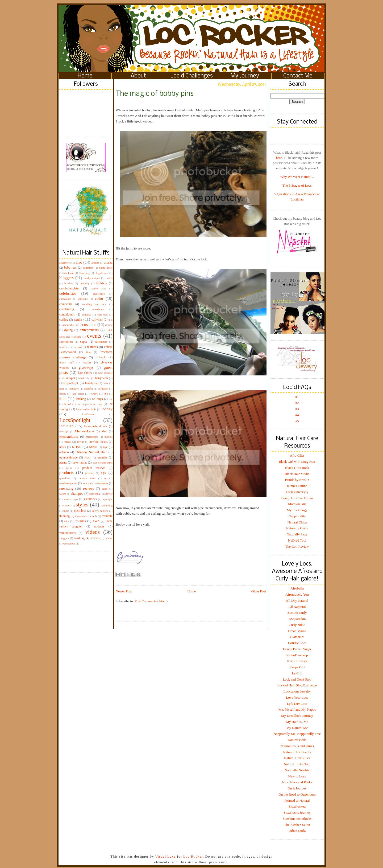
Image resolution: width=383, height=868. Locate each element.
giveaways (86, 368)
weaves (95, 538)
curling (64, 320)
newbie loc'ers (98, 442)
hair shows (85, 373)
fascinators (101, 342)
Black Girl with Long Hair (297, 462)
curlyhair (97, 320)
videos (93, 532)
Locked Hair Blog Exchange (297, 685)
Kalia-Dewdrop (297, 655)
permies (102, 458)
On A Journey (297, 788)
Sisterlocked (297, 806)
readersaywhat (68, 483)
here (279, 158)
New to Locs (297, 776)
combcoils (66, 304)
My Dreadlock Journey (297, 716)
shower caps (71, 499)
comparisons (97, 309)
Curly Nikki (297, 625)
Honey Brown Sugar (297, 649)
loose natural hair (96, 426)
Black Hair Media (297, 474)
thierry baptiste (100, 511)
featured (77, 347)
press (69, 468)
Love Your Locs (297, 697)
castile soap (98, 288)
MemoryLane (84, 431)
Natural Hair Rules (297, 758)
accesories (65, 263)
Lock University (297, 492)
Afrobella (297, 588)
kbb (106, 394)
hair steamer (105, 373)
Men (104, 431)
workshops (69, 544)
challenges (99, 294)
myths (80, 442)
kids (63, 398)
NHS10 (77, 447)
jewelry (94, 394)
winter (109, 538)
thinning (64, 516)
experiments (66, 342)
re (105, 478)
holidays (74, 389)
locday (107, 409)
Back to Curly (297, 613)
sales (105, 489)
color (99, 298)
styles (82, 504)
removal (87, 483)
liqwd (68, 404)
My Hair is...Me (297, 722)
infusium (103, 389)
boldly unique (92, 278)
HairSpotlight (69, 383)
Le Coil (297, 673)
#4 (297, 415)
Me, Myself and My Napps (297, 709)
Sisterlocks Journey (297, 812)
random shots (87, 478)
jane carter (78, 394)
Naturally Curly (297, 528)
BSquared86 (297, 619)
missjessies (92, 437)
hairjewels (102, 378)
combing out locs (94, 304)
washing (79, 538)
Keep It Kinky (297, 661)
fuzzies (87, 363)
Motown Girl (297, 504)
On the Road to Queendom (297, 794)
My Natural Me (297, 728)
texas (66, 511)
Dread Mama (297, 631)
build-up (102, 283)
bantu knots (106, 268)
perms (63, 463)
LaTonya (97, 399)
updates (99, 526)
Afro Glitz (297, 455)
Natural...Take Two (297, 764)
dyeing (68, 330)
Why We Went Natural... (297, 177)
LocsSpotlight (75, 420)
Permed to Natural (297, 801)
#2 (297, 403)
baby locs (70, 268)
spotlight (108, 499)
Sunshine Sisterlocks (297, 819)
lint (111, 399)
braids (109, 278)
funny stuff (66, 363)
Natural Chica (297, 522)
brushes (69, 283)
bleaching (84, 273)
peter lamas (80, 463)
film (88, 352)
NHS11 (93, 447)
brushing (85, 283)
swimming (107, 505)
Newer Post (124, 591)
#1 (297, 397)
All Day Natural (297, 601)
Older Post (259, 591)
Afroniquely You (297, 594)
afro (79, 262)
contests (86, 315)
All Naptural (297, 607)
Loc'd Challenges (192, 76)
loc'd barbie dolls (86, 409)
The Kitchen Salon (297, 825)
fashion (63, 347)
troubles (80, 521)
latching (81, 399)
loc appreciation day (90, 404)
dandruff (68, 325)
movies (109, 437)
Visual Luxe (165, 856)
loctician (66, 426)
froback (101, 357)
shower (109, 494)
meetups (64, 431)
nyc (105, 447)
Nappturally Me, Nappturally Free (297, 734)
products (66, 472)
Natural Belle (297, 740)
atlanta (108, 263)
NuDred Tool (297, 540)
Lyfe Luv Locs (297, 704)
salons (63, 494)
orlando (64, 452)
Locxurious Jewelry (297, 691)
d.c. (111, 320)
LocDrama (88, 414)
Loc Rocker (193, 856)
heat (62, 389)
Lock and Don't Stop (297, 679)
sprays (67, 505)
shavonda (95, 494)
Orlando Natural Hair (91, 452)
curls (78, 319)
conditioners (67, 315)
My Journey (245, 76)
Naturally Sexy (297, 534)
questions (64, 478)
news (63, 447)
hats (106, 383)
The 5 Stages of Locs (297, 185)
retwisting (66, 488)
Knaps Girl (297, 667)
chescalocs (65, 299)
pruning (90, 473)
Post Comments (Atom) (151, 601)
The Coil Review (297, 546)
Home (85, 76)
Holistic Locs (297, 643)
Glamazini (297, 637)
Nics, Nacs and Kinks (297, 782)
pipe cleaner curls (103, 463)
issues (63, 394)
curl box (102, 315)
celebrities (68, 293)
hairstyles (91, 383)
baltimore (88, 268)
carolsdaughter (70, 288)
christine (83, 299)
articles (95, 263)
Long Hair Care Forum (297, 498)
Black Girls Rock (297, 468)
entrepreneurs (89, 330)
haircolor (85, 378)
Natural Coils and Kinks (297, 746)
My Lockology (297, 510)
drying (109, 325)
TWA (96, 521)
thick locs (80, 511)
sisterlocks (90, 499)
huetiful (89, 389)
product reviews (94, 468)
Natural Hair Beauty (297, 752)
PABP (88, 458)
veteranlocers (68, 533)
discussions (87, 324)
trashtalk (107, 516)
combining (67, 309)
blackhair (69, 273)
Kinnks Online (297, 486)
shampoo (77, 494)
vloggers (64, 538)
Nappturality (297, 516)
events (94, 336)
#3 (297, 409)
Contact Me (298, 76)
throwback (81, 516)
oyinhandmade (68, 458)
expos (84, 342)
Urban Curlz (297, 831)
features (92, 347)
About (138, 76)
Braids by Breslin (297, 480)
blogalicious (101, 273)
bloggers (66, 278)
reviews (88, 488)
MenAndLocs (69, 437)
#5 (297, 421)
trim (67, 521)
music (67, 442)
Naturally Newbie (297, 770)
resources (102, 483)
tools (94, 516)
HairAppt (69, 378)
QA (104, 473)
